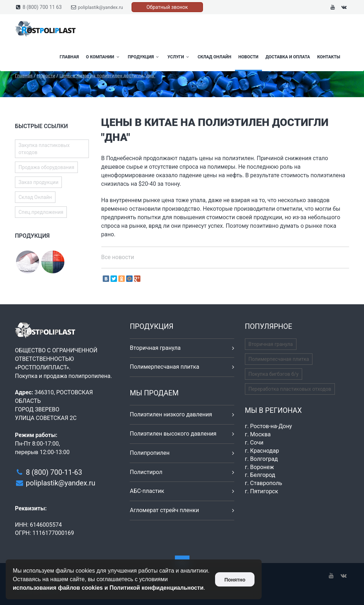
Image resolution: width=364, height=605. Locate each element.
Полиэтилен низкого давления (171, 414)
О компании (103, 57)
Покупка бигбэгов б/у (274, 374)
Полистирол (146, 472)
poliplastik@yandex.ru (100, 7)
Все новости (118, 257)
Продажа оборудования (46, 167)
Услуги (179, 57)
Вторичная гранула (155, 348)
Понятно (235, 580)
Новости (248, 57)
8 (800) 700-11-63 (54, 472)
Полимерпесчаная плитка (164, 367)
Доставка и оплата (288, 57)
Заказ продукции (38, 182)
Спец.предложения (41, 212)
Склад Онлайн (215, 57)
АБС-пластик (147, 491)
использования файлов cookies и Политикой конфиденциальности (108, 588)
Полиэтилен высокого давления (173, 434)
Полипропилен (150, 453)
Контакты (329, 57)
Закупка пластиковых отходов (44, 149)
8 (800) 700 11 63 (42, 7)
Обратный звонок (167, 7)
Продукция (144, 57)
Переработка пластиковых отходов (290, 389)
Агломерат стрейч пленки (164, 510)
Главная (69, 57)
